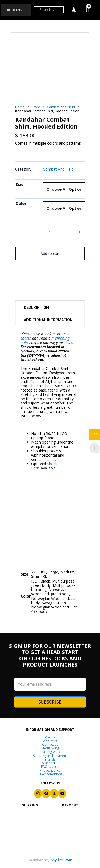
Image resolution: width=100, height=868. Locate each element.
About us (50, 741)
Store (36, 107)
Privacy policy (50, 771)
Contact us (50, 745)
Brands (50, 760)
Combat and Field (61, 107)
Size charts (50, 763)
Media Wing (50, 748)
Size (20, 185)
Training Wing (50, 752)
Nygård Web (61, 860)
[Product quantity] (50, 232)
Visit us (50, 737)
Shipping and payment (50, 756)
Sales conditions (50, 774)
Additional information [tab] (48, 320)
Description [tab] (36, 307)
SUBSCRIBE (50, 702)
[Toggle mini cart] (87, 10)
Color (21, 204)
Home (20, 107)
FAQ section (50, 767)
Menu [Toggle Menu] (15, 10)
